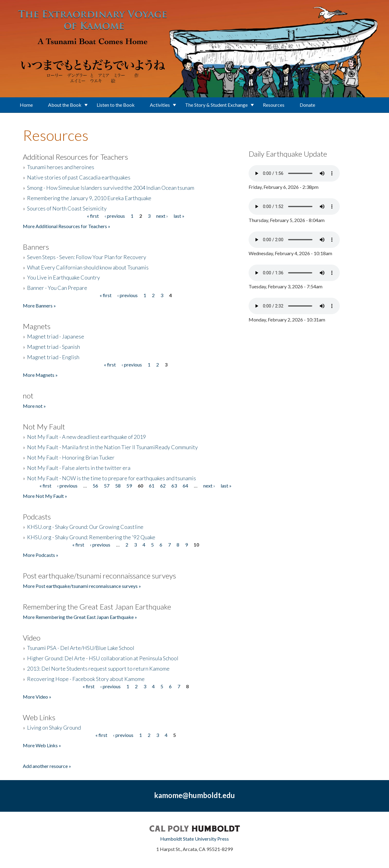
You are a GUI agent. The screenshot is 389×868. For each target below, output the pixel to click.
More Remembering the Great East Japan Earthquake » (80, 617)
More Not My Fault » (45, 496)
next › (162, 216)
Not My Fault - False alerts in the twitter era (79, 468)
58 (118, 486)
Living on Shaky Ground (54, 727)
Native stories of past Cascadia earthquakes (79, 177)
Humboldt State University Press (194, 839)
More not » (34, 406)
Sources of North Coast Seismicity (67, 208)
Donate (307, 105)
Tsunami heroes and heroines (61, 167)
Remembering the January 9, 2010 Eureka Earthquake (89, 198)
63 (174, 486)
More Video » (37, 697)
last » (179, 216)
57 (107, 486)
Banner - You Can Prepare (57, 288)
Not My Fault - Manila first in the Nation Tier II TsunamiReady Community (112, 447)
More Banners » (39, 306)
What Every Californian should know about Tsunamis (88, 267)
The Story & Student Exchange (216, 105)
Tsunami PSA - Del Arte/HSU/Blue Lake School (81, 648)
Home (26, 105)
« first (93, 216)
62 (163, 486)
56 (95, 486)
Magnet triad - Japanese (56, 336)
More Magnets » (40, 375)
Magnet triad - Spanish (53, 347)
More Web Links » (42, 745)
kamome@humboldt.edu (194, 795)
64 (185, 486)
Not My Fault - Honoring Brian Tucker (71, 457)
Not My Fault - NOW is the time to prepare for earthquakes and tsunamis (112, 478)
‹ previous (115, 216)
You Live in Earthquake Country (64, 277)
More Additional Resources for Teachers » (67, 226)
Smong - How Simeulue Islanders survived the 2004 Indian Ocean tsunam (111, 188)
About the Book (65, 105)
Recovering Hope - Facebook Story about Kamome (86, 679)
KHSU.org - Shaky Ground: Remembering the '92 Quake (91, 537)
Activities (160, 105)
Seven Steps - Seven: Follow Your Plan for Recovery (87, 257)
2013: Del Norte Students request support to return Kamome (98, 668)
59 (129, 486)
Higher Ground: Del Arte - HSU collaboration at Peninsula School (103, 658)
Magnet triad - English (53, 357)
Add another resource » (47, 766)
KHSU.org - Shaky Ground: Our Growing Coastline (85, 527)
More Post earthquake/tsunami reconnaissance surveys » (82, 586)
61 (152, 486)
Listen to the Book (116, 105)
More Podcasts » (41, 555)
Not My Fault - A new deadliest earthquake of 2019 (86, 437)
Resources (274, 105)
